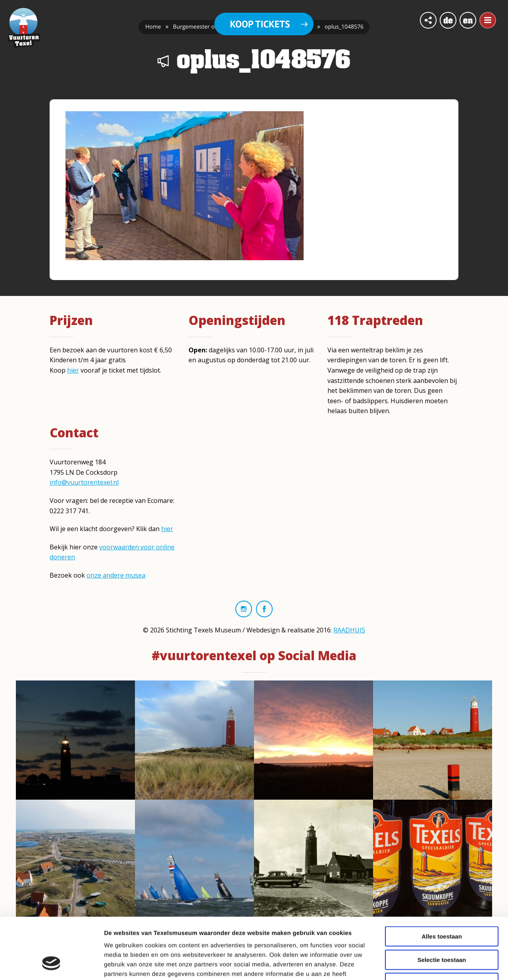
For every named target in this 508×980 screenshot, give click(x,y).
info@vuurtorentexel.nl (84, 482)
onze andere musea (116, 575)
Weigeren (442, 929)
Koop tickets (260, 24)
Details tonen (429, 964)
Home (153, 27)
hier (73, 370)
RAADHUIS (349, 630)
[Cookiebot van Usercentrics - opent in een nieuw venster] (51, 965)
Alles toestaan (442, 883)
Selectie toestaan (442, 906)
